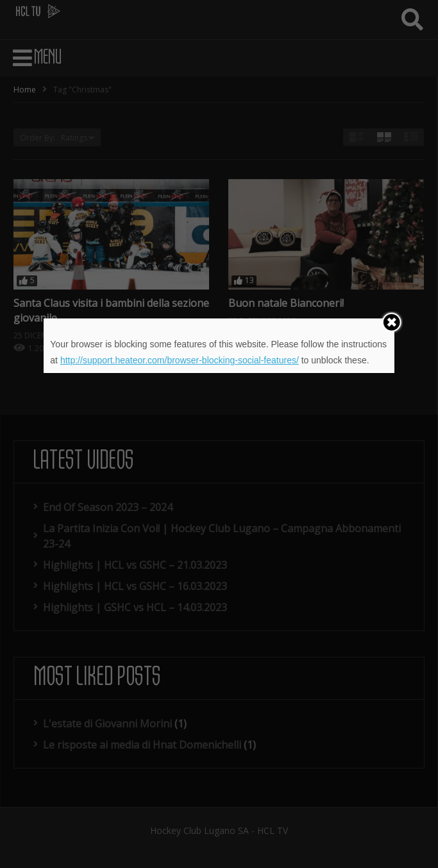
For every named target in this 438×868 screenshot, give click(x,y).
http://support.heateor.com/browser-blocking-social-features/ (180, 360)
